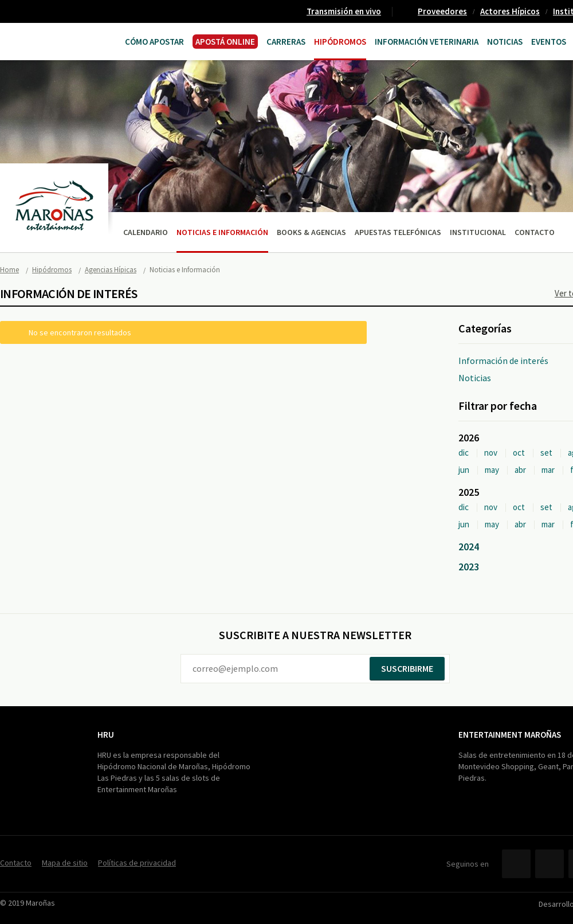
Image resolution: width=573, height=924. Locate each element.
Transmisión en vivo (344, 11)
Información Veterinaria (427, 42)
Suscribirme (407, 668)
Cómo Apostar (154, 42)
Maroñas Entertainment (44, 40)
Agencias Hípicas (111, 270)
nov (491, 453)
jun (464, 470)
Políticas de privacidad (137, 863)
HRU (106, 735)
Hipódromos (340, 42)
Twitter (550, 864)
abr (520, 470)
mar (548, 470)
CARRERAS (286, 42)
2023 (469, 567)
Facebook (516, 864)
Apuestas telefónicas (398, 232)
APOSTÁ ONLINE (225, 42)
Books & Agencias (311, 232)
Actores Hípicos (510, 11)
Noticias (505, 42)
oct (519, 453)
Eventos (549, 42)
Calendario (146, 232)
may (492, 470)
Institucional (478, 232)
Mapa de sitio (65, 863)
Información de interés (503, 361)
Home (9, 270)
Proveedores (442, 11)
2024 (469, 547)
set (546, 453)
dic (464, 453)
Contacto (535, 232)
